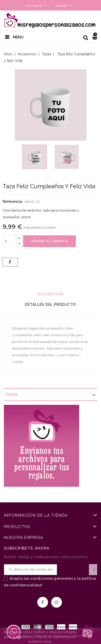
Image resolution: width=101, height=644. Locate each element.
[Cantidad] (9, 241)
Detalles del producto (51, 304)
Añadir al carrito (49, 241)
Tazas (11, 395)
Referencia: (13, 202)
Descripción (50, 294)
